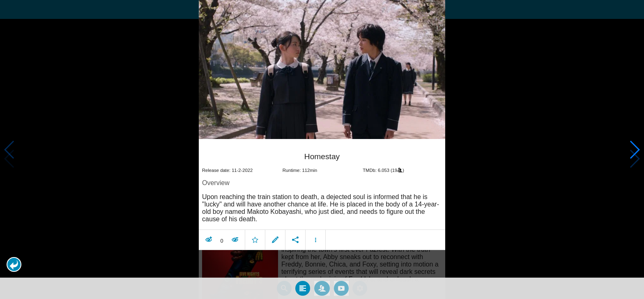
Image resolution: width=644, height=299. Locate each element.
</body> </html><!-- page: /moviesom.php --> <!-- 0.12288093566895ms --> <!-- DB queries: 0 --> (322, 149)
